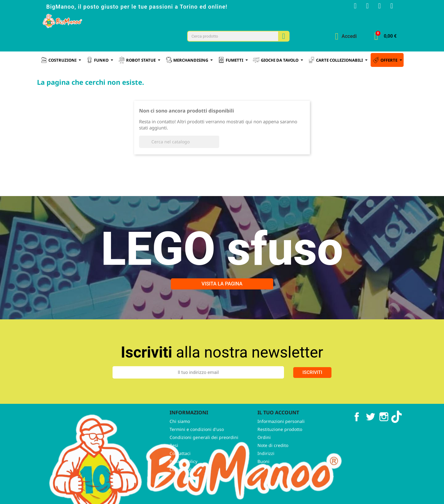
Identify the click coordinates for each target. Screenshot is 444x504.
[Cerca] (179, 158)
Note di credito (273, 461)
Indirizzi (266, 469)
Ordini (264, 453)
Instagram (384, 432)
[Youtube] (377, 7)
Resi (174, 461)
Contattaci (180, 469)
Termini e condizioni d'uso (197, 445)
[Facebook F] (350, 7)
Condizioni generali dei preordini (204, 453)
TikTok (397, 432)
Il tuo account (278, 428)
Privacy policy (183, 477)
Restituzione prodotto (280, 445)
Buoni (263, 477)
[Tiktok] (391, 7)
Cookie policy (183, 485)
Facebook (357, 432)
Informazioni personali (281, 437)
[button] (385, 38)
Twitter (370, 432)
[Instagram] (364, 7)
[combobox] (230, 38)
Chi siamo (180, 437)
